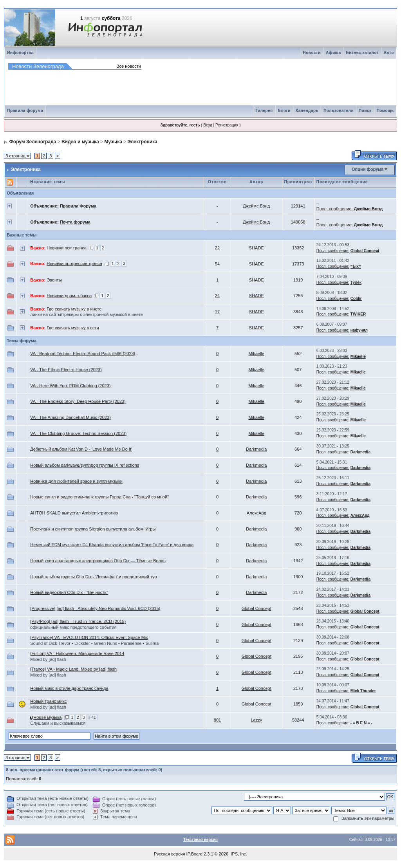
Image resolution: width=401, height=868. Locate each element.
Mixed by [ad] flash (48, 659)
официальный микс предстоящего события (73, 627)
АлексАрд (256, 513)
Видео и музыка (80, 142)
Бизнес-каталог (362, 53)
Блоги (284, 111)
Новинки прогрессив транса (74, 263)
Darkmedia (256, 449)
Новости (312, 53)
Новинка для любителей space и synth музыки (76, 481)
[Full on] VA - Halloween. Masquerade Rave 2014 (77, 653)
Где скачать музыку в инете (74, 309)
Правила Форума (78, 206)
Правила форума (25, 111)
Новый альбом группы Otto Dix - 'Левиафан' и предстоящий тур (93, 577)
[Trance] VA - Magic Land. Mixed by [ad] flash (73, 669)
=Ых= (356, 266)
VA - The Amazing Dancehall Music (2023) (70, 417)
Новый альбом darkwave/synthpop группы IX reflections (85, 465)
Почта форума (75, 222)
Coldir (356, 299)
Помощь (385, 111)
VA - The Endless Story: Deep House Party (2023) (78, 401)
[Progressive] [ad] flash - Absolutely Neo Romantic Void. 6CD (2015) (95, 608)
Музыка (113, 142)
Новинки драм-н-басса (69, 296)
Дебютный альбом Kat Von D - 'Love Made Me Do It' (81, 449)
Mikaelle (256, 354)
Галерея (264, 111)
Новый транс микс (48, 701)
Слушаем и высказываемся (58, 723)
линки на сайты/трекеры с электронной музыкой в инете (87, 314)
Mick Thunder (363, 691)
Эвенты (54, 280)
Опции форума (368, 169)
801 (217, 720)
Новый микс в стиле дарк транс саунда (69, 688)
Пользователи (339, 111)
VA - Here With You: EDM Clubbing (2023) (70, 386)
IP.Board (194, 854)
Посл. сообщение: (335, 209)
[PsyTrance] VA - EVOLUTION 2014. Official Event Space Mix (89, 637)
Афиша (333, 53)
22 (217, 248)
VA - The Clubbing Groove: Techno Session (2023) (78, 433)
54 (217, 264)
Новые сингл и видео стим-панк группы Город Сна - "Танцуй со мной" (99, 497)
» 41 (92, 717)
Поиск (365, 111)
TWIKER (358, 314)
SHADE (256, 248)
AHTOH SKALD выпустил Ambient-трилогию (74, 513)
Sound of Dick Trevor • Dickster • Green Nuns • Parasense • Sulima (94, 643)
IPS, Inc (238, 854)
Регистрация (227, 125)
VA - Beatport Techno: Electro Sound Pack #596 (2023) (83, 354)
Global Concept (365, 251)
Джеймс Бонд (256, 206)
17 (217, 312)
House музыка (47, 717)
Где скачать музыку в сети (73, 328)
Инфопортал (20, 53)
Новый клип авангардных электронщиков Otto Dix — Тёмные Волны (98, 561)
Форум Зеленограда (33, 142)
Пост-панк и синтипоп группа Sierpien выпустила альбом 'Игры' (93, 529)
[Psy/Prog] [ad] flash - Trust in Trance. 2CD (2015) (78, 621)
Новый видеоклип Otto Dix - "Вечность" (69, 592)
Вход (208, 125)
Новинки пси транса (67, 248)
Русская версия (169, 854)
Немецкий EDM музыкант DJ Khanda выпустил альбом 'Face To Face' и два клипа (112, 545)
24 (217, 296)
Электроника (143, 142)
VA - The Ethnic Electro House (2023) (66, 370)
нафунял (359, 330)
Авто (389, 53)
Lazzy (256, 720)
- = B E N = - (361, 723)
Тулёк (356, 282)
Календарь (307, 111)
